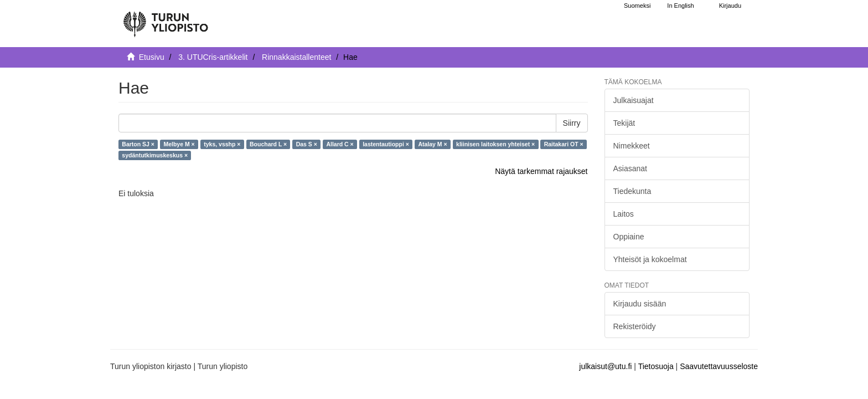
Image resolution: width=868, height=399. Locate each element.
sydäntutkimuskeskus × (155, 155)
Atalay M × (432, 144)
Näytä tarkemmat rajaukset (541, 171)
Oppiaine (629, 237)
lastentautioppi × (386, 144)
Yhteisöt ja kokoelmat (650, 259)
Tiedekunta (632, 191)
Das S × (307, 144)
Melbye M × (179, 144)
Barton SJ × (138, 144)
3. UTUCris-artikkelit (213, 57)
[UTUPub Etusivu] (166, 19)
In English (680, 6)
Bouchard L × (268, 144)
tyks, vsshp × (222, 144)
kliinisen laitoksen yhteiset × (495, 144)
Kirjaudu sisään (640, 304)
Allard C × (340, 144)
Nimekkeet (632, 146)
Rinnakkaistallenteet (296, 57)
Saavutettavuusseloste (719, 366)
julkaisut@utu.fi (605, 366)
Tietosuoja (656, 366)
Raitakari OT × (564, 144)
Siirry (572, 123)
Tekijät (624, 123)
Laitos (624, 214)
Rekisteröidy (635, 326)
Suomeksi (637, 6)
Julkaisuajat (634, 100)
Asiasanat (630, 168)
